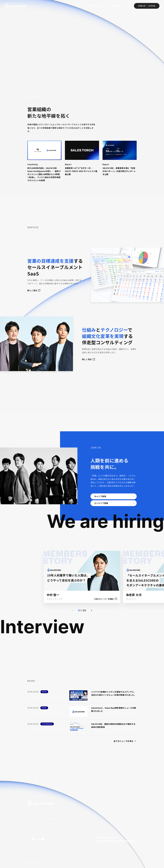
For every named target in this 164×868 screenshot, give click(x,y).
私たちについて (34, 814)
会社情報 (31, 824)
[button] (92, 610)
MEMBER (103, 6)
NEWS (127, 6)
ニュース (31, 829)
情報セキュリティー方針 (56, 819)
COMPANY (116, 6)
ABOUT (92, 6)
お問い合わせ (51, 824)
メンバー (31, 819)
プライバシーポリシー (55, 814)
